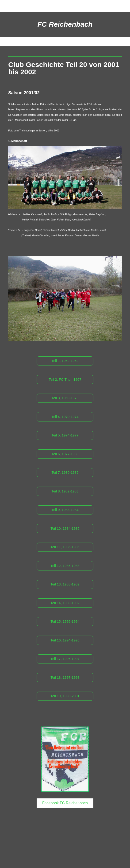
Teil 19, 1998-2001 (65, 696)
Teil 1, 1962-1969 (65, 361)
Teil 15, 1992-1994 (65, 621)
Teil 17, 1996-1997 (65, 659)
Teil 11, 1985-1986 (65, 547)
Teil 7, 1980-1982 (65, 472)
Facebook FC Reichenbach (65, 803)
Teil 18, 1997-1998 (65, 677)
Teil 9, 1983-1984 (65, 510)
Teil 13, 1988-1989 (65, 584)
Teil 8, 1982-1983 (65, 491)
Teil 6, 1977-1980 (65, 454)
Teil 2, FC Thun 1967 (65, 379)
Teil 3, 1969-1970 (65, 398)
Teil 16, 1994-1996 (65, 640)
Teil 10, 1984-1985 (65, 528)
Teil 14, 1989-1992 (65, 603)
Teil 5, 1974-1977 (65, 435)
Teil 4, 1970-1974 (65, 417)
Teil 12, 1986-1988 (65, 566)
